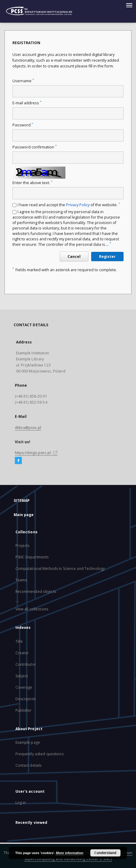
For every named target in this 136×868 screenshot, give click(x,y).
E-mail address (27, 103)
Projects (23, 546)
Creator (22, 653)
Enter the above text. (32, 183)
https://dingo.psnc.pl (36, 453)
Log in (21, 803)
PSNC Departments (32, 557)
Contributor (26, 664)
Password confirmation (35, 147)
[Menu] (129, 5)
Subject (22, 676)
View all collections (32, 609)
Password (23, 125)
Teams (21, 580)
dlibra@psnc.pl (28, 428)
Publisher (24, 710)
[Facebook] (18, 461)
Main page (24, 515)
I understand (105, 853)
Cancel (74, 257)
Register (107, 257)
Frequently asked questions (40, 754)
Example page (28, 742)
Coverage (24, 687)
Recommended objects (36, 592)
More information (70, 853)
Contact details (29, 765)
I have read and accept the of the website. (69, 205)
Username (23, 81)
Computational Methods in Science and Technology (60, 569)
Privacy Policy (78, 205)
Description (26, 699)
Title (19, 641)
